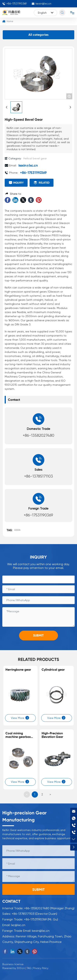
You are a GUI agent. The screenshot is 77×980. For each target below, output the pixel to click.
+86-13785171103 (38, 476)
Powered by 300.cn (14, 968)
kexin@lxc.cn (41, 4)
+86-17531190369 (14, 4)
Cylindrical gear (53, 670)
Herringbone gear (18, 670)
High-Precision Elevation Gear (52, 735)
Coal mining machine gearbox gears (18, 737)
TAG (29, 968)
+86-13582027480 (38, 435)
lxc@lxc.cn (18, 925)
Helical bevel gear (35, 158)
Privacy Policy (41, 968)
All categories (38, 35)
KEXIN (17, 530)
